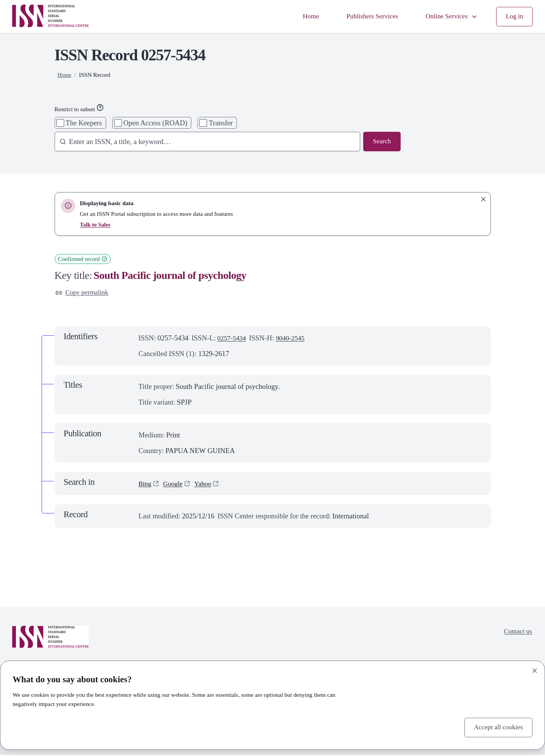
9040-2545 (294, 339)
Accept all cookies (496, 727)
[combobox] (204, 142)
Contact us (517, 633)
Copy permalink (84, 293)
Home (301, 17)
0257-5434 (233, 339)
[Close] (535, 670)
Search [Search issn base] (381, 142)
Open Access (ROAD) (155, 123)
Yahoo (206, 484)
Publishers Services (365, 17)
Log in (514, 17)
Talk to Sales (96, 224)
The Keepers (84, 123)
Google (175, 484)
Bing (146, 484)
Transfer (221, 123)
